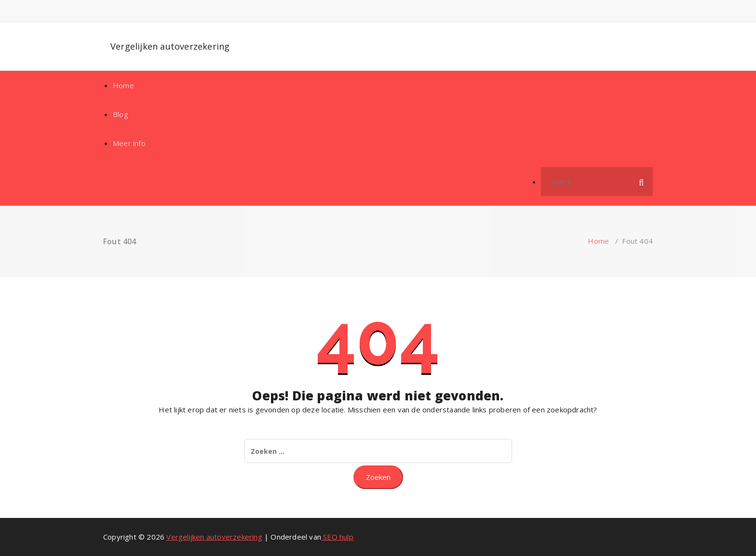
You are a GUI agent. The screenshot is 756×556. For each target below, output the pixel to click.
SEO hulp (337, 537)
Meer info (129, 143)
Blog (121, 114)
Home (123, 85)
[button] (641, 182)
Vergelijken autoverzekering (170, 46)
